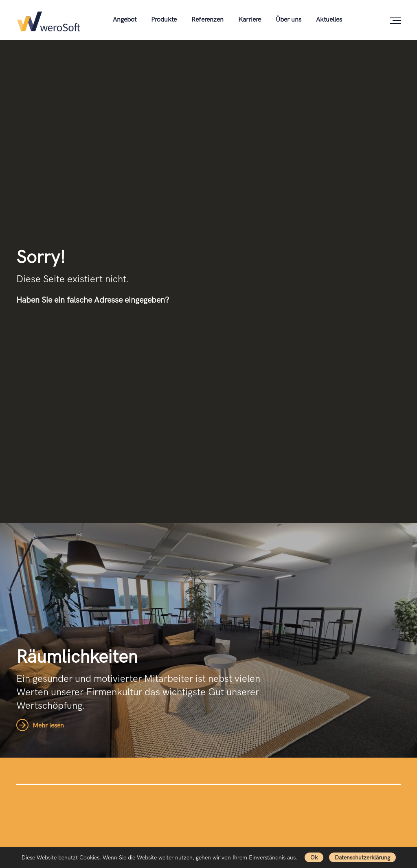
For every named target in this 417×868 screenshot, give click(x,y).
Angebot (125, 20)
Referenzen (207, 20)
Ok (314, 858)
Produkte (164, 20)
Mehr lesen (40, 726)
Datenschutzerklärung (362, 858)
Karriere (250, 20)
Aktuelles (329, 20)
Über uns (289, 20)
